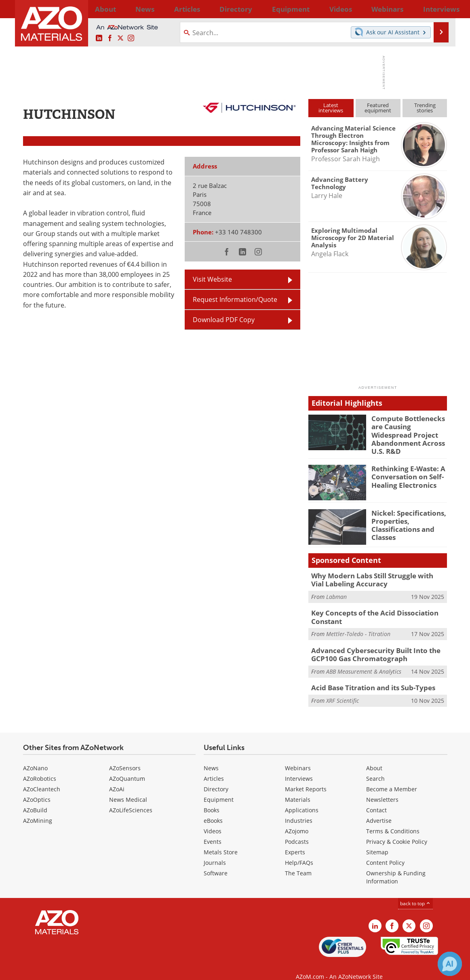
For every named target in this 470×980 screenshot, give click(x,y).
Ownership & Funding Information (396, 866)
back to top (415, 892)
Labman (336, 589)
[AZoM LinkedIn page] (99, 38)
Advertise (379, 809)
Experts (295, 841)
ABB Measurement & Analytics (364, 660)
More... (437, 9)
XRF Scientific (342, 688)
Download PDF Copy (224, 319)
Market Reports (306, 778)
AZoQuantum (127, 767)
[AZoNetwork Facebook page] (110, 38)
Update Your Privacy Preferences (84, 970)
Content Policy (385, 851)
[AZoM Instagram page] (131, 38)
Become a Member (392, 778)
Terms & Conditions (393, 820)
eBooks (213, 809)
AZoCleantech (42, 778)
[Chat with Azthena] (450, 964)
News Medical (128, 788)
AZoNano (35, 757)
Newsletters (382, 788)
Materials (298, 788)
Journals (215, 851)
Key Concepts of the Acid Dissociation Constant (369, 609)
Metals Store (221, 841)
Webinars (298, 757)
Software (216, 862)
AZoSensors (125, 757)
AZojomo (297, 820)
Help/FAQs (299, 851)
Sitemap (377, 841)
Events (213, 830)
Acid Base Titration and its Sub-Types (368, 677)
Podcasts (297, 830)
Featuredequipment (378, 108)
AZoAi (117, 778)
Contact (376, 799)
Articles (214, 767)
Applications (302, 799)
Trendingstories (425, 108)
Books (212, 799)
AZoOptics (37, 788)
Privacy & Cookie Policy (397, 830)
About (374, 757)
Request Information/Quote (235, 299)
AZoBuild (35, 799)
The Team (298, 862)
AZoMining (38, 809)
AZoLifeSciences (131, 799)
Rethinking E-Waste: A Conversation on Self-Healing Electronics (405, 470)
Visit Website (212, 279)
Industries (299, 809)
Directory (214, 9)
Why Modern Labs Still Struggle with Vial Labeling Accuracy (373, 573)
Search (375, 767)
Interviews (299, 767)
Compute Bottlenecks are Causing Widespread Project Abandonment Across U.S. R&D (408, 429)
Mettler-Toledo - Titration (358, 625)
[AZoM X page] (120, 38)
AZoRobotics (40, 767)
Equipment (219, 788)
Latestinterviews (331, 108)
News (211, 757)
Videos (213, 820)
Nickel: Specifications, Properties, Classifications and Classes (405, 518)
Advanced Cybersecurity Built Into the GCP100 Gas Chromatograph (370, 645)
